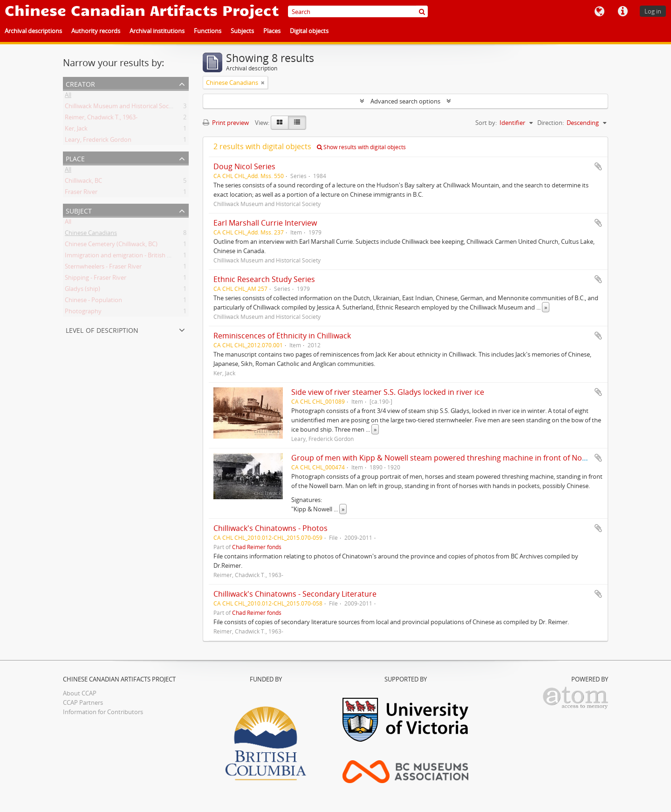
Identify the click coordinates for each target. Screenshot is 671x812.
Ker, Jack (76, 130)
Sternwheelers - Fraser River (103, 268)
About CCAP (80, 693)
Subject (79, 210)
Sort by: (486, 123)
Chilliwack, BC (83, 182)
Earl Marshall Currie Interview (265, 223)
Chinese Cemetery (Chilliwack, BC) (111, 246)
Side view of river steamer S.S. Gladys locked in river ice (388, 392)
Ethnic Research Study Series (264, 279)
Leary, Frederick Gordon (98, 141)
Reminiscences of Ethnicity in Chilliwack (282, 336)
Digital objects (309, 31)
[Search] (358, 11)
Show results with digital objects (361, 147)
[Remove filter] (263, 83)
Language (599, 12)
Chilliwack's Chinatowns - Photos (270, 528)
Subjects (242, 31)
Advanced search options (405, 101)
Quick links (623, 12)
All (68, 96)
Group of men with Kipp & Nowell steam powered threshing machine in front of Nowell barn (453, 458)
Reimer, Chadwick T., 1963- (101, 119)
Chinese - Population (93, 302)
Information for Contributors (103, 712)
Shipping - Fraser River (96, 279)
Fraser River (81, 193)
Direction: (551, 123)
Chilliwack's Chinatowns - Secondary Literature (295, 594)
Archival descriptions (33, 31)
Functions (208, 31)
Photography (83, 313)
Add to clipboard (598, 166)
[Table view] (297, 123)
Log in (653, 11)
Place (75, 158)
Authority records (96, 31)
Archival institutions (157, 31)
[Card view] (280, 123)
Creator (80, 83)
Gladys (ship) (82, 290)
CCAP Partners (83, 702)
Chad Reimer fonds (257, 547)
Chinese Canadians (91, 234)
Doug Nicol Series (244, 166)
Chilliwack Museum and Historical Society (122, 108)
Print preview (226, 123)
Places (272, 31)
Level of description (102, 329)
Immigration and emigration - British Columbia (129, 257)
